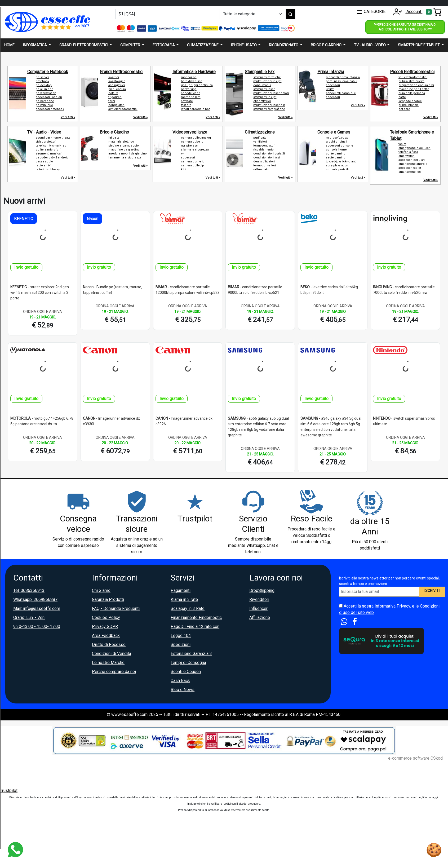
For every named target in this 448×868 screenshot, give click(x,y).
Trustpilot (9, 790)
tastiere (186, 105)
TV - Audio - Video (44, 132)
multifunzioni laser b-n (269, 105)
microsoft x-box (337, 138)
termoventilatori (264, 146)
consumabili (262, 85)
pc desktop (44, 85)
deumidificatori (264, 161)
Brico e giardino (327, 45)
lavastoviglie (117, 81)
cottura (113, 93)
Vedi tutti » (68, 117)
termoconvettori (265, 165)
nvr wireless (189, 146)
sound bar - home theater (54, 138)
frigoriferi (115, 97)
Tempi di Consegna (188, 663)
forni (112, 101)
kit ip (184, 169)
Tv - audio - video (370, 45)
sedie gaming (336, 158)
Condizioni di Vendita (112, 654)
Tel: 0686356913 (29, 590)
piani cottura (117, 89)
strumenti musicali (49, 154)
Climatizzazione (203, 45)
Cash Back (180, 681)
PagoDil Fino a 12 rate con (195, 626)
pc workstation (46, 93)
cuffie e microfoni (48, 150)
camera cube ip (192, 142)
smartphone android (413, 164)
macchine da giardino (124, 150)
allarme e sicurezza (195, 150)
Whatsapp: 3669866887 (35, 599)
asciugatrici (117, 85)
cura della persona (412, 93)
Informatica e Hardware (194, 72)
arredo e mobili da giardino (128, 154)
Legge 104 (181, 635)
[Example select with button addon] (253, 14)
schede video (191, 93)
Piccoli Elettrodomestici (412, 72)
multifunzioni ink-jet (267, 81)
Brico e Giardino (114, 132)
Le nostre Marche (108, 663)
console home (336, 150)
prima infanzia (409, 105)
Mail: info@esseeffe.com (37, 608)
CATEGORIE (371, 12)
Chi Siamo (101, 590)
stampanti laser (264, 89)
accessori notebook (50, 109)
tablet (402, 144)
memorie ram (191, 97)
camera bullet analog (196, 138)
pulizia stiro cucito (411, 81)
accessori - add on (49, 97)
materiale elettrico (121, 142)
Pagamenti (181, 590)
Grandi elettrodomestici (84, 45)
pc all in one (45, 89)
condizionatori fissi (267, 158)
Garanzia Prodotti (108, 599)
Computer (131, 45)
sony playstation (337, 165)
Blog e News (183, 690)
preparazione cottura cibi (416, 85)
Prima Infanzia (331, 72)
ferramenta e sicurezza (125, 158)
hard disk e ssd (192, 81)
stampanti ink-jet (265, 97)
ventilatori (260, 142)
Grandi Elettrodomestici (122, 72)
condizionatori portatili (269, 154)
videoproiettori (46, 142)
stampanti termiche (267, 77)
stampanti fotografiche (269, 109)
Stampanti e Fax (260, 72)
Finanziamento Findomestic (196, 617)
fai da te (114, 138)
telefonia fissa (408, 152)
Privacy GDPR (105, 626)
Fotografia (164, 45)
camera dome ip (193, 161)
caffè (402, 97)
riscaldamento (263, 150)
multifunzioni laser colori (271, 93)
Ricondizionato (284, 45)
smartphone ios (410, 172)
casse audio (44, 161)
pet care (404, 109)
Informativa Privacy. (393, 606)
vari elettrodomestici (413, 77)
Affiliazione (260, 617)
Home (9, 45)
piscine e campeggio (124, 146)
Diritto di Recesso (109, 645)
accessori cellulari (412, 160)
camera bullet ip (192, 165)
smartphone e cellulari (414, 148)
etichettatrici (262, 101)
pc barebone (45, 101)
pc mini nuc (44, 105)
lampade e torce (410, 101)
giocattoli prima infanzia (343, 77)
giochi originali (336, 142)
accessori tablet (410, 168)
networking (189, 89)
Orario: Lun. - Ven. (29, 617)
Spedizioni (181, 645)
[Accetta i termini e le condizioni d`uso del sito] (341, 606)
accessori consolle (340, 146)
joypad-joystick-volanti (341, 161)
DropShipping (262, 590)
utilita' (330, 89)
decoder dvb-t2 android (52, 158)
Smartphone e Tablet (419, 45)
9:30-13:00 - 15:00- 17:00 (37, 626)
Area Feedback (106, 635)
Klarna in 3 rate (184, 599)
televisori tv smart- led (51, 146)
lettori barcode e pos (196, 109)
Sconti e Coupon (186, 672)
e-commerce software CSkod (415, 758)
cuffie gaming (336, 154)
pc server (42, 77)
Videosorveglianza (190, 132)
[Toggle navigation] (434, 12)
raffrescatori (262, 169)
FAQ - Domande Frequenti (116, 608)
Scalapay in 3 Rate (188, 608)
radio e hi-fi (44, 165)
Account (406, 12)
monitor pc (189, 77)
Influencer (258, 608)
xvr (183, 154)
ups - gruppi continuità (197, 85)
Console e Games (334, 132)
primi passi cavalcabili (341, 81)
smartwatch (407, 156)
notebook (43, 81)
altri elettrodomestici (123, 109)
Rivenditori (259, 599)
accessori (333, 85)
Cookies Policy (106, 617)
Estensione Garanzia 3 (191, 654)
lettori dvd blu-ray (48, 169)
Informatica (35, 45)
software (187, 101)
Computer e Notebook (48, 72)
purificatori (261, 138)
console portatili (337, 169)
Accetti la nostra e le (389, 609)
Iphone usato (244, 45)
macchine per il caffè (414, 89)
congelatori (116, 105)
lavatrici (114, 77)
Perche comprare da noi (114, 672)
